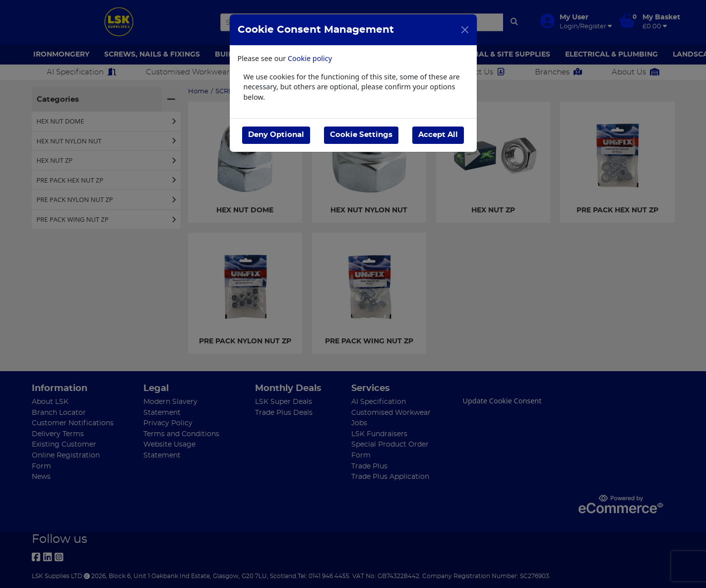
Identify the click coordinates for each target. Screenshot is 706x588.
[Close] (465, 30)
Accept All (438, 135)
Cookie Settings (361, 135)
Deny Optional (276, 135)
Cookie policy (310, 58)
